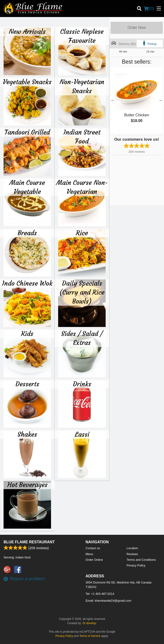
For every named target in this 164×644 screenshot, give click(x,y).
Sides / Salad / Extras (82, 338)
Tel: (100, 594)
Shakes (27, 434)
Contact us (93, 548)
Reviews (132, 554)
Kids (27, 334)
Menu (89, 554)
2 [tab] (126, 131)
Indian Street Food (82, 137)
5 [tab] (147, 131)
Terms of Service (90, 636)
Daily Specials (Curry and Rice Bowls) (82, 292)
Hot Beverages (27, 485)
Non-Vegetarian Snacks (82, 86)
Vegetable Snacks (27, 82)
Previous (113, 100)
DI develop (89, 623)
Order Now (137, 28)
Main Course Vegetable (27, 187)
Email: (108, 601)
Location (132, 548)
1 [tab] (119, 131)
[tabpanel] (137, 100)
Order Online (94, 560)
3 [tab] (133, 131)
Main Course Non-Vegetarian (82, 187)
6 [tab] (154, 131)
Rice (82, 233)
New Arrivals (27, 31)
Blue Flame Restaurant (29, 542)
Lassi (82, 434)
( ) (149, 9)
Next (160, 100)
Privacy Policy (136, 565)
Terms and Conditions (141, 560)
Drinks (82, 384)
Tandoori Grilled (27, 132)
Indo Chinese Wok (27, 283)
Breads (27, 233)
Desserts (27, 384)
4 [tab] (140, 131)
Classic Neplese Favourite (82, 36)
